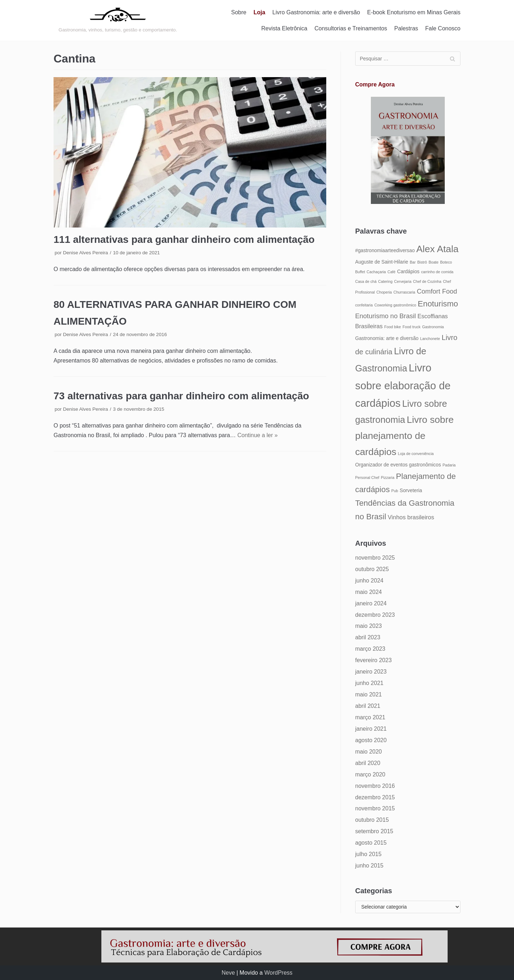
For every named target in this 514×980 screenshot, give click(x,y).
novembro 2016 (375, 786)
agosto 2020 (371, 740)
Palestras (406, 28)
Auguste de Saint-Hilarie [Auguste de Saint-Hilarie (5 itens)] (382, 262)
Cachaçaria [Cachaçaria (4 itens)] (376, 272)
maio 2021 (369, 694)
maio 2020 (369, 752)
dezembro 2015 (375, 797)
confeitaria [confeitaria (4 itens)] (364, 305)
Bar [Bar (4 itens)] (413, 262)
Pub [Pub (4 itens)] (395, 491)
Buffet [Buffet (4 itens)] (360, 272)
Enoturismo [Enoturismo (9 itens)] (438, 304)
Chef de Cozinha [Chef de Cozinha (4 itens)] (427, 281)
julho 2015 (368, 854)
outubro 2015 (372, 820)
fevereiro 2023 (373, 660)
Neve (228, 973)
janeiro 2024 (371, 603)
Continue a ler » (258, 435)
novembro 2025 (375, 558)
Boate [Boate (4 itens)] (434, 262)
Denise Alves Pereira (85, 253)
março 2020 (370, 774)
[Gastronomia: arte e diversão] (118, 20)
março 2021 (370, 717)
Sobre (239, 12)
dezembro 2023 (375, 615)
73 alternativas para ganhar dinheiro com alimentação (181, 396)
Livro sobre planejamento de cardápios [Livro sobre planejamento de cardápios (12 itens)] (404, 436)
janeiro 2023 (371, 672)
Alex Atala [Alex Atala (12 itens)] (437, 249)
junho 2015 (369, 866)
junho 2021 (369, 683)
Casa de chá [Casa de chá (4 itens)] (366, 281)
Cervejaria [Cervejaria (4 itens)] (403, 281)
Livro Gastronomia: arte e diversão (316, 12)
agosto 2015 (371, 843)
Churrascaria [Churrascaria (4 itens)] (404, 292)
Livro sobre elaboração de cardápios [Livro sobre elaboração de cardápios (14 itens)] (403, 385)
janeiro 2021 (371, 729)
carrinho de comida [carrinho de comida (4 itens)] (437, 272)
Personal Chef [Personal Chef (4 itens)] (367, 477)
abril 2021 (368, 706)
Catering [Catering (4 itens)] (385, 281)
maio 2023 (369, 626)
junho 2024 (369, 581)
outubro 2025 (372, 569)
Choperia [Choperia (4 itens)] (384, 292)
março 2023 (370, 649)
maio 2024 (369, 592)
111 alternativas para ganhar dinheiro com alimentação (184, 239)
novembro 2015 (375, 808)
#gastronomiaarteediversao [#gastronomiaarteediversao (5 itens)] (385, 251)
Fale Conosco (443, 28)
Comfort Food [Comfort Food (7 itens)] (437, 291)
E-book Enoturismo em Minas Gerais (414, 12)
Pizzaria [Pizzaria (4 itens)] (388, 477)
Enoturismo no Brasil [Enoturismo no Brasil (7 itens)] (385, 316)
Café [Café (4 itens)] (391, 272)
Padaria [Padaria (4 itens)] (449, 465)
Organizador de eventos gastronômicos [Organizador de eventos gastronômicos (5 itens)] (398, 465)
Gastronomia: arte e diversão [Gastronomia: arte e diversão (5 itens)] (387, 338)
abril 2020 (368, 763)
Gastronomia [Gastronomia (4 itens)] (433, 327)
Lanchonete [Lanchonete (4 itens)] (430, 339)
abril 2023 (368, 637)
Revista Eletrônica (284, 28)
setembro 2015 (374, 831)
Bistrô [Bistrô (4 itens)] (422, 262)
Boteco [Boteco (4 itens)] (446, 262)
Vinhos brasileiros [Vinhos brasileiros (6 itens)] (411, 517)
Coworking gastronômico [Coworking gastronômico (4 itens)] (395, 305)
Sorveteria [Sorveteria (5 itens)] (411, 491)
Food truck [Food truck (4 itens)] (412, 327)
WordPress (278, 973)
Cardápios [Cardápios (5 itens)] (408, 272)
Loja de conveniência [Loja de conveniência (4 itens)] (416, 454)
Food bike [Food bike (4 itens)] (392, 327)
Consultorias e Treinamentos (351, 28)
